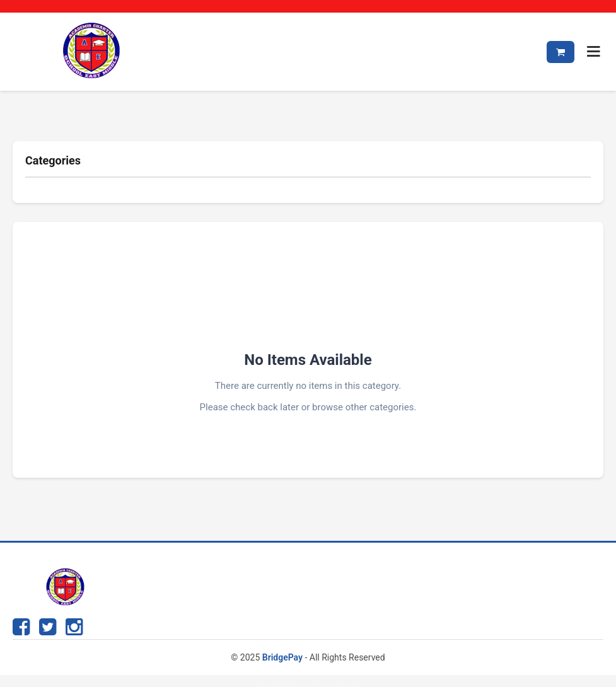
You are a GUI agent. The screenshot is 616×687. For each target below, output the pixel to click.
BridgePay (282, 657)
